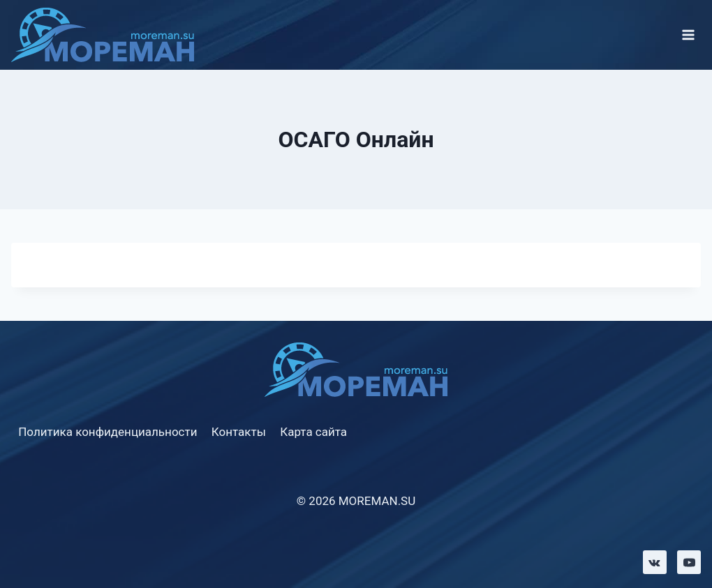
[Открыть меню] (688, 35)
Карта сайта (313, 432)
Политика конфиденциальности (107, 432)
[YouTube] (689, 562)
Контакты (239, 432)
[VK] (655, 562)
